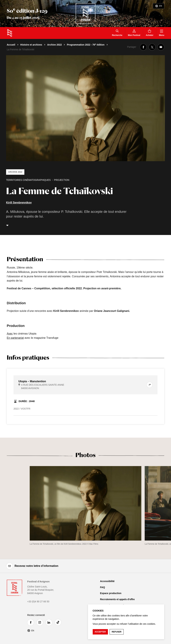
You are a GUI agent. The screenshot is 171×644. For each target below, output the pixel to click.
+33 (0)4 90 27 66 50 (38, 602)
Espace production (111, 593)
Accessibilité (107, 581)
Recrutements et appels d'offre (117, 599)
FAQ (103, 587)
